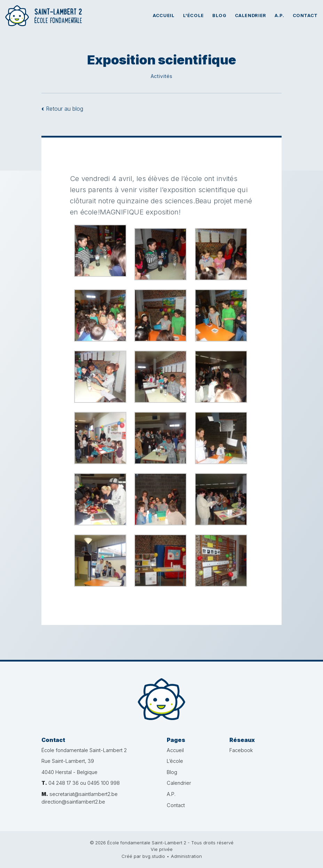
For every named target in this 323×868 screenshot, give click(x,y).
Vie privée (162, 849)
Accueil (164, 15)
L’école (175, 761)
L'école (194, 15)
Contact (305, 15)
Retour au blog (62, 109)
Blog (219, 15)
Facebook (241, 750)
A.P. (279, 15)
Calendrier (251, 15)
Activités (162, 76)
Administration (186, 856)
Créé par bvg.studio (143, 856)
